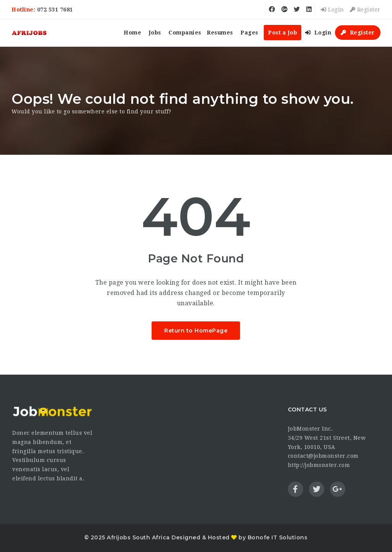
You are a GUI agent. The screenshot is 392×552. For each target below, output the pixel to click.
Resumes (220, 33)
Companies (185, 33)
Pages (249, 33)
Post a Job (283, 33)
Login (332, 10)
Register (365, 10)
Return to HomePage (196, 331)
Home (132, 33)
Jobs (155, 33)
